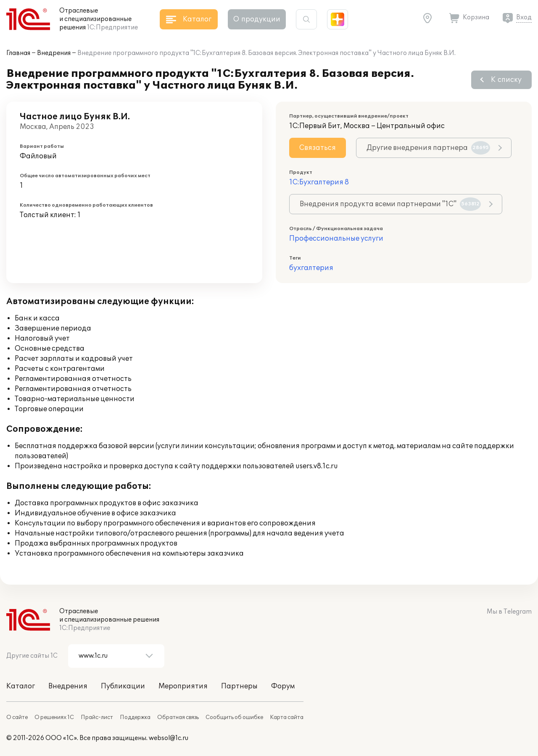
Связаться (318, 148)
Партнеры (239, 686)
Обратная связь (178, 717)
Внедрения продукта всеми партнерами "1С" (390, 204)
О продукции (257, 19)
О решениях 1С (54, 717)
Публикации (123, 686)
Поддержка (135, 717)
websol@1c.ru (169, 738)
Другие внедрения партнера (428, 148)
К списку (506, 80)
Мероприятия (183, 686)
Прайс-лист (97, 717)
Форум (283, 686)
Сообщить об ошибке (234, 717)
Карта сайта (287, 717)
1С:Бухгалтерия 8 (319, 182)
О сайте (17, 717)
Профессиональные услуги (336, 239)
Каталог (21, 686)
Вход (524, 17)
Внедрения (54, 53)
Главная (18, 53)
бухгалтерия (311, 268)
